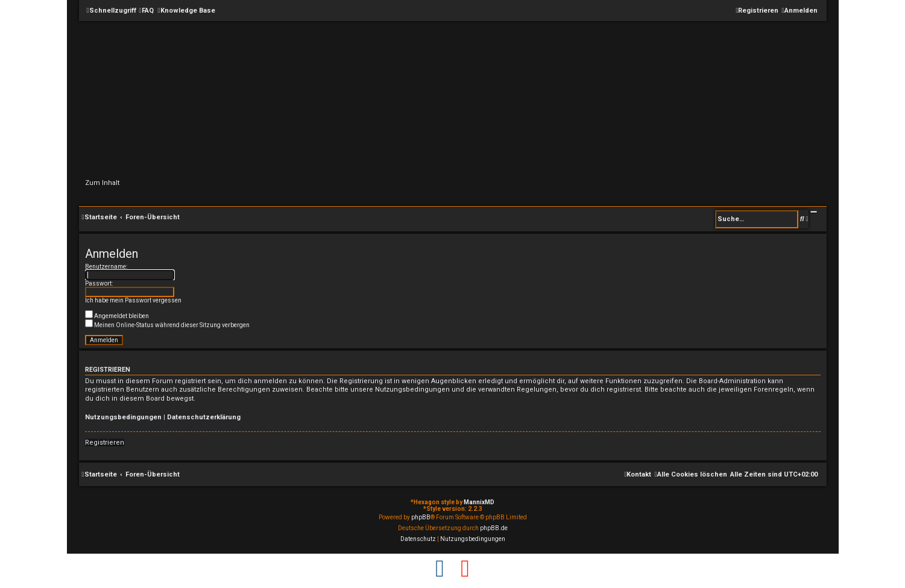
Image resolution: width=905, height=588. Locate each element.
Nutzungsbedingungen (123, 417)
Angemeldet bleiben (117, 316)
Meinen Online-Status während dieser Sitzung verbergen (167, 325)
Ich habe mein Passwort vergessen (133, 300)
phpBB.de (494, 528)
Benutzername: (106, 267)
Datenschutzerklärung (204, 417)
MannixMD (479, 502)
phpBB (421, 517)
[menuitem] (147, 11)
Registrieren (105, 443)
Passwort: (99, 283)
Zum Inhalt (102, 183)
